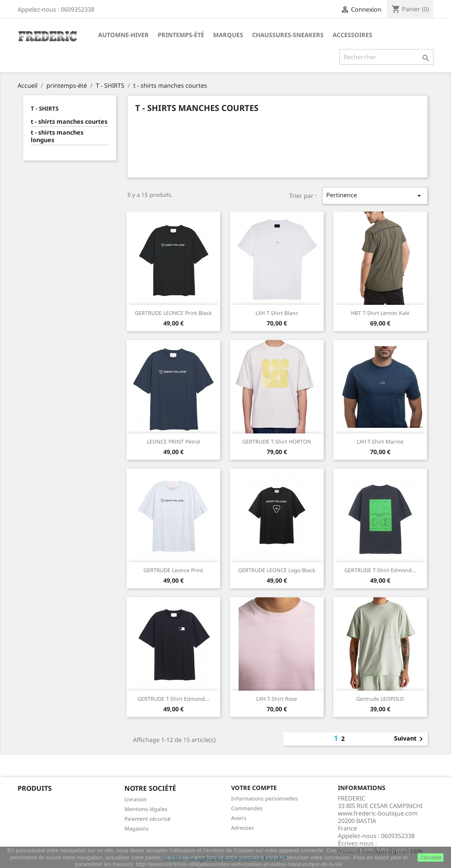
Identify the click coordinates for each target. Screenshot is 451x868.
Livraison (136, 799)
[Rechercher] (386, 57)
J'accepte (431, 858)
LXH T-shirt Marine (380, 441)
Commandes (247, 808)
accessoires (352, 35)
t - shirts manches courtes (69, 122)
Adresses (243, 828)
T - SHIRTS (45, 108)
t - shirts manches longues (57, 136)
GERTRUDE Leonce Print (173, 570)
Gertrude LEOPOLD (380, 699)
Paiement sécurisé (147, 819)
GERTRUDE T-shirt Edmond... (380, 570)
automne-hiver (123, 35)
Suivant (410, 739)
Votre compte (254, 788)
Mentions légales (146, 809)
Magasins (137, 828)
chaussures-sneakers (288, 35)
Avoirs (239, 818)
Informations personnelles (264, 798)
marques (228, 35)
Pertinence (375, 196)
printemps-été (181, 35)
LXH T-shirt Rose (277, 699)
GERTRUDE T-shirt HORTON (277, 441)
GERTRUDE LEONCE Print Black (173, 313)
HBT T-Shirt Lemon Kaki (380, 313)
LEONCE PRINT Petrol (173, 441)
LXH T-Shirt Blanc (277, 313)
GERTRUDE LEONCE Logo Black (277, 570)
